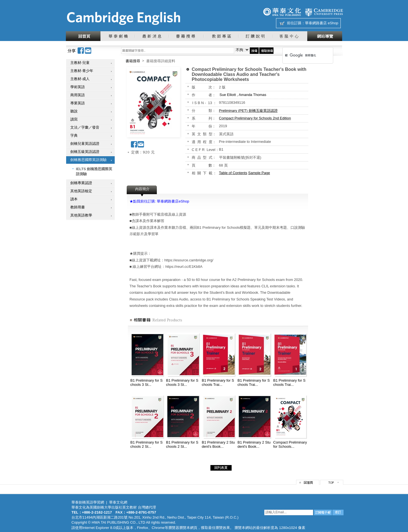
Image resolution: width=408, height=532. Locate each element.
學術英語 (78, 87)
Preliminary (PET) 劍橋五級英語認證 (248, 111)
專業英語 (78, 103)
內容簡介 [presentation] (142, 189)
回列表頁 (221, 468)
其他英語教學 (81, 215)
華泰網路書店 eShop (322, 23)
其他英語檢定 (81, 191)
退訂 (338, 512)
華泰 (282, 12)
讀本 (74, 199)
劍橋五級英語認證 (85, 152)
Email (88, 51)
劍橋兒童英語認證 (85, 144)
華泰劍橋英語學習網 (88, 502)
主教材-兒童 (80, 63)
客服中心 (290, 36)
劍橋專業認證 (81, 183)
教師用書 (78, 207)
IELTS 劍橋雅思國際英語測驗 (94, 171)
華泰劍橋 (118, 36)
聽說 (74, 111)
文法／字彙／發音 (85, 127)
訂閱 (323, 512)
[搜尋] (301, 55)
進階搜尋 (266, 51)
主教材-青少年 (82, 71)
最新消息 (152, 36)
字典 (74, 135)
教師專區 (221, 36)
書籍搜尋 (186, 36)
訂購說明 (256, 36)
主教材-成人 (80, 79)
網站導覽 (325, 36)
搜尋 (254, 51)
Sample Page (259, 173)
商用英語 (78, 95)
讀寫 (74, 119)
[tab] (142, 191)
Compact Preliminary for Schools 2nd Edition (255, 118)
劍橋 (324, 12)
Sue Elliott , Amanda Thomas (243, 95)
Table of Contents (233, 173)
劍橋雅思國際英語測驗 (88, 160)
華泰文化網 (123, 18)
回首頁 (83, 36)
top (332, 482)
